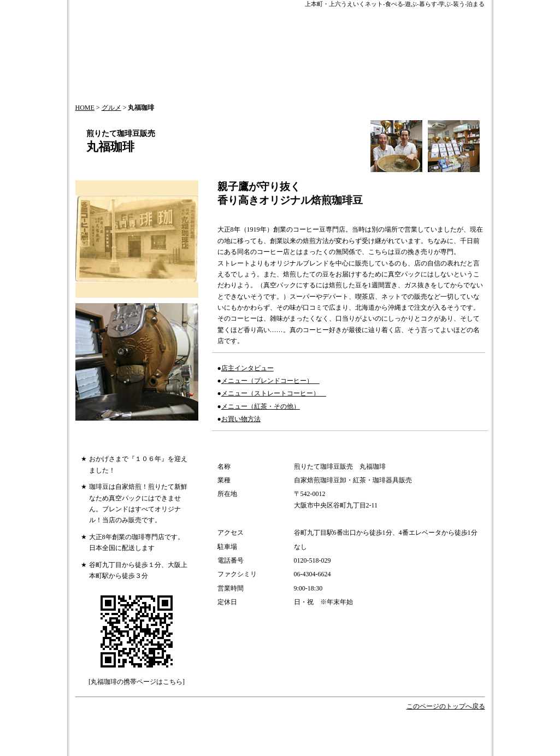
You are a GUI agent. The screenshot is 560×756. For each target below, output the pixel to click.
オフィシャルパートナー (402, 728)
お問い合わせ (193, 739)
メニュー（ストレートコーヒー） (274, 393)
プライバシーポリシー (172, 750)
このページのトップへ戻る (446, 706)
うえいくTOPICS (191, 728)
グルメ (111, 108)
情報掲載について (250, 739)
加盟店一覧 (232, 750)
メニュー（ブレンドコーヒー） (270, 381)
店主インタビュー (247, 368)
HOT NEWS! (245, 728)
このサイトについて (367, 739)
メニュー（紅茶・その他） (261, 406)
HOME (85, 108)
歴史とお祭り (335, 728)
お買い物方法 (241, 419)
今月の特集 (289, 728)
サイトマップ (307, 739)
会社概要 (151, 739)
